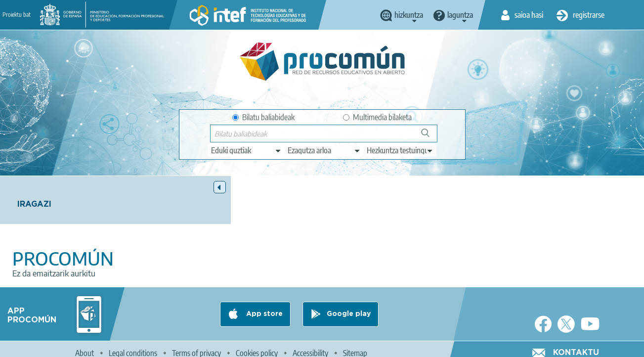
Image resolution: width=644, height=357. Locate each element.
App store (263, 306)
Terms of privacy (196, 345)
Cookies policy (257, 345)
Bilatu (430, 137)
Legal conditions (133, 345)
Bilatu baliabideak (263, 117)
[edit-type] (246, 150)
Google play (349, 306)
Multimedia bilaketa (377, 117)
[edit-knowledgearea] (324, 150)
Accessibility (310, 345)
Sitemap (355, 345)
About (85, 345)
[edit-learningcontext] (400, 150)
